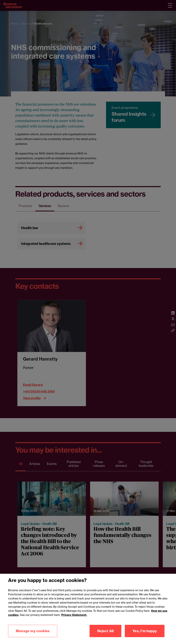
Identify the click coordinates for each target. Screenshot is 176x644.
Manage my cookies (33, 631)
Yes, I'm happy (145, 631)
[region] (88, 609)
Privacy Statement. (74, 615)
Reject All (105, 631)
